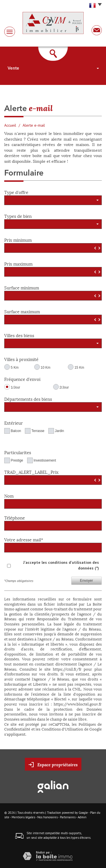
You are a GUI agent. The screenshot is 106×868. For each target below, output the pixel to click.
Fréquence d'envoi (22, 378)
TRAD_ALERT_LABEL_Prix (31, 471)
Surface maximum (22, 311)
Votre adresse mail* (24, 539)
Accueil (10, 125)
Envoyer (86, 581)
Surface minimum (22, 287)
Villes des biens (19, 335)
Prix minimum (18, 239)
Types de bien (18, 215)
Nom (9, 495)
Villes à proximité (21, 359)
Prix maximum (18, 263)
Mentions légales (23, 817)
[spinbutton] (53, 248)
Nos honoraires (47, 817)
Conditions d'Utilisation (62, 729)
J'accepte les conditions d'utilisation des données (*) (61, 565)
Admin (82, 817)
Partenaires (68, 817)
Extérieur (14, 422)
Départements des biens (28, 398)
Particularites (18, 452)
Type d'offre (16, 192)
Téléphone (15, 517)
